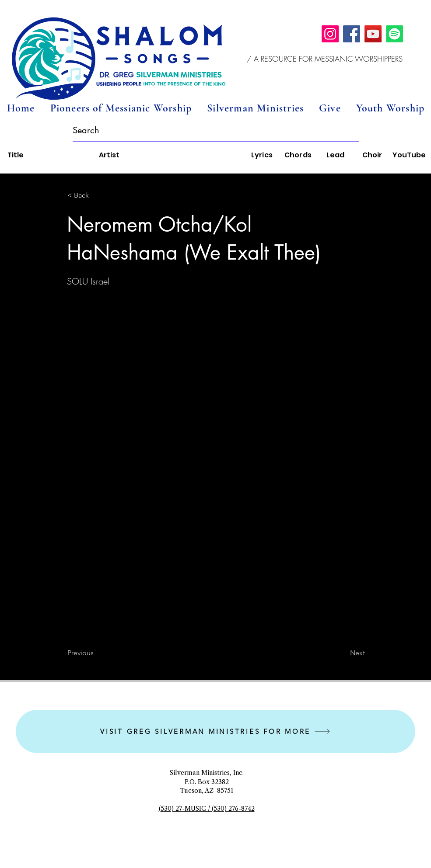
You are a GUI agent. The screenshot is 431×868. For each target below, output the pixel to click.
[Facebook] (352, 34)
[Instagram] (330, 34)
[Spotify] (394, 34)
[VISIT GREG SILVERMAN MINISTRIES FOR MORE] (215, 731)
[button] (325, 59)
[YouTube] (373, 34)
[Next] (343, 653)
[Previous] (96, 653)
